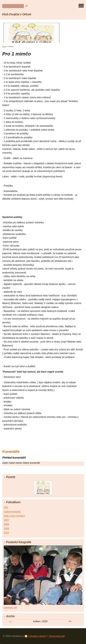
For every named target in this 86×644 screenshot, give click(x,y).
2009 (6, 529)
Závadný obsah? (38, 636)
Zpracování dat (57, 636)
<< (11, 621)
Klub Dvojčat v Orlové (17, 14)
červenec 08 (10, 608)
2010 (6, 533)
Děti (6, 507)
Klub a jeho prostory (14, 516)
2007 (6, 520)
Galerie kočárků (12, 512)
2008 (6, 524)
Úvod (4, 46)
